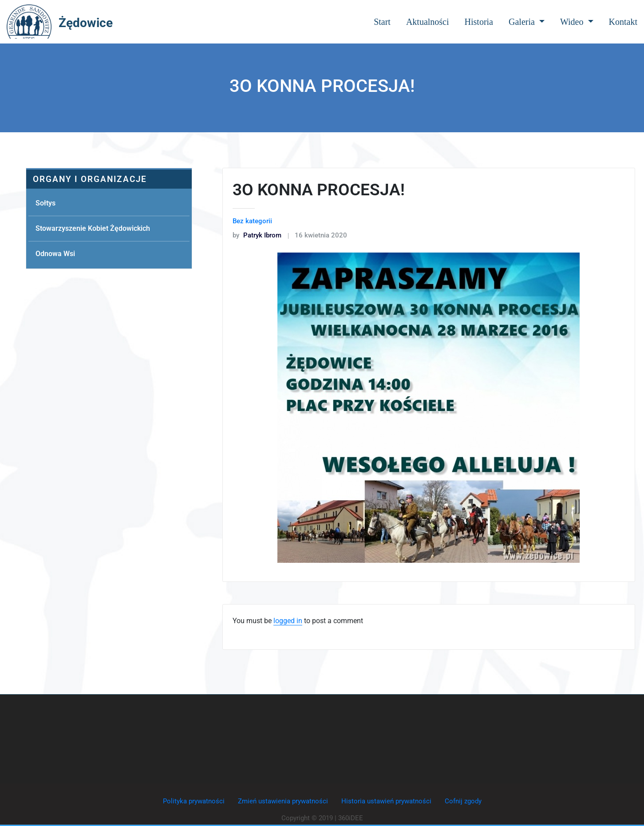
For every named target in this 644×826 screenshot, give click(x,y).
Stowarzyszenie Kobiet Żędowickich (93, 228)
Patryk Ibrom (257, 235)
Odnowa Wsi (55, 254)
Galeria (527, 22)
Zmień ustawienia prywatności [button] (283, 801)
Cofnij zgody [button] (463, 801)
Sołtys (45, 203)
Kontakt (623, 22)
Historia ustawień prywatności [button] (386, 801)
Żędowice (86, 23)
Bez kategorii (252, 221)
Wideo (577, 22)
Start (382, 22)
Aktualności (428, 22)
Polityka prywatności (194, 801)
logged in (288, 621)
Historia (479, 22)
